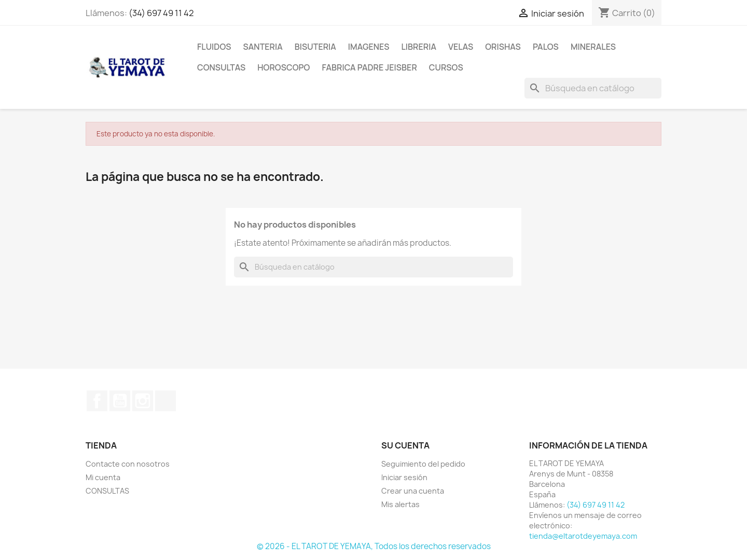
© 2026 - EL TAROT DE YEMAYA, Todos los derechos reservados (374, 546)
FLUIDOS (214, 47)
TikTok (165, 401)
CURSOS (446, 67)
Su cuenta (405, 445)
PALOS (546, 47)
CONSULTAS (221, 67)
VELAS (461, 47)
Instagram (143, 401)
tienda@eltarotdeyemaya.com (583, 536)
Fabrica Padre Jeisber (369, 67)
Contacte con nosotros (128, 464)
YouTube (120, 401)
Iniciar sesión (404, 477)
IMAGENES (369, 47)
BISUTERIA (315, 47)
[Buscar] (593, 88)
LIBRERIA (419, 47)
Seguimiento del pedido (423, 464)
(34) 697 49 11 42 (161, 13)
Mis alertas (400, 504)
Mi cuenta (103, 477)
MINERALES (593, 47)
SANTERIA (263, 47)
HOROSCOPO (283, 67)
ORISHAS (503, 47)
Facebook (97, 401)
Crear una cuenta (413, 491)
